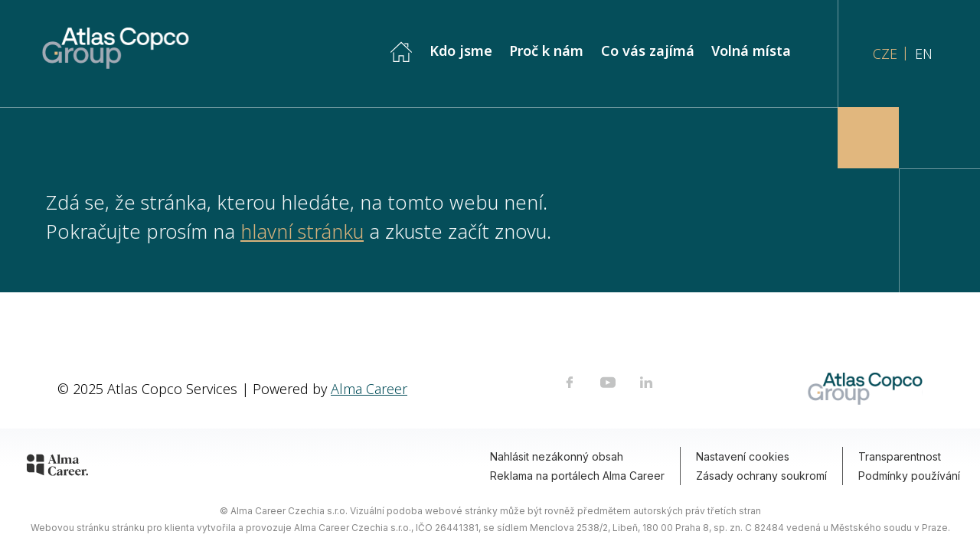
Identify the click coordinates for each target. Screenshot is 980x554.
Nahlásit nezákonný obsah (557, 456)
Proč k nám (546, 51)
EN (924, 54)
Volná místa (753, 51)
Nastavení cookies (743, 456)
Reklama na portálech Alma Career (577, 476)
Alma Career (369, 389)
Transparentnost (900, 456)
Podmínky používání (909, 476)
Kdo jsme (461, 51)
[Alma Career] (57, 468)
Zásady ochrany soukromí (761, 476)
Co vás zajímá (648, 51)
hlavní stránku (302, 231)
